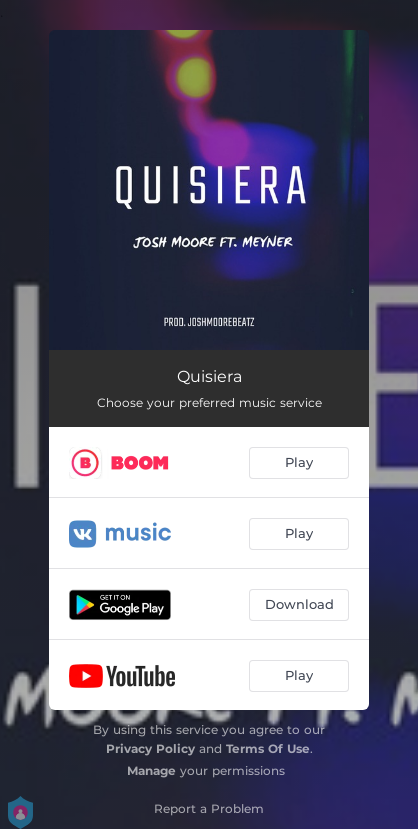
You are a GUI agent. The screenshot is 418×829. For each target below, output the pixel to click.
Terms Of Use (268, 748)
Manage (151, 770)
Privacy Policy (150, 748)
